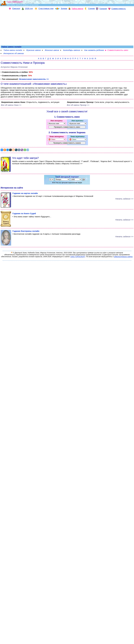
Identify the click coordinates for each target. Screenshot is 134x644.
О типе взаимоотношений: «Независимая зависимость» (34, 84)
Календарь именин (72, 50)
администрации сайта (123, 257)
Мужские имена (33, 50)
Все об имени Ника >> (11, 105)
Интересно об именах (14, 53)
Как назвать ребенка (94, 50)
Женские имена (52, 50)
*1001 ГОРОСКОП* (78, 257)
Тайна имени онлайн (13, 50)
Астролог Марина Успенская (14, 67)
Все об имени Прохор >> (78, 105)
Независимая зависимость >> (34, 79)
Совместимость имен (118, 50)
